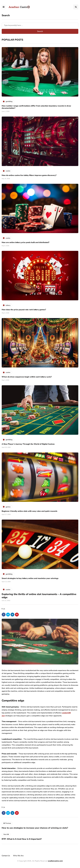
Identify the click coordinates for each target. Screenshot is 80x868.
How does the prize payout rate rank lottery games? (24, 310)
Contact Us (6, 856)
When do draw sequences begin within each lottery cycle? (27, 377)
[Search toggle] (76, 7)
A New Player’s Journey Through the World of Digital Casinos (28, 444)
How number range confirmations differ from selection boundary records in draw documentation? (36, 107)
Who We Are (18, 856)
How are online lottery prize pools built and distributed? (25, 242)
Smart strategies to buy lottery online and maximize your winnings (30, 578)
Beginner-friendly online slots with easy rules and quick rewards (29, 511)
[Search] (40, 25)
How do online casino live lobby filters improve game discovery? (29, 175)
